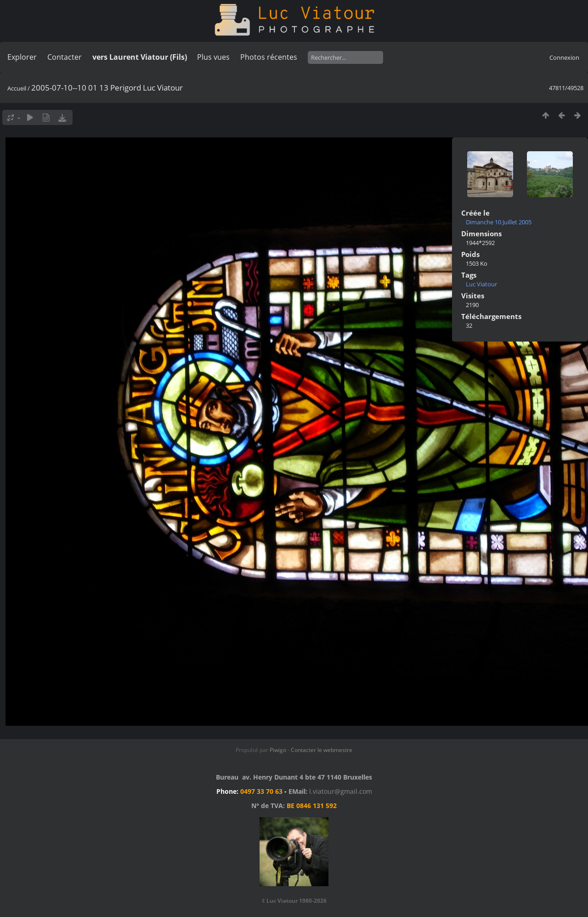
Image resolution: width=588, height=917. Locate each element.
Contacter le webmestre (322, 750)
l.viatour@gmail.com (341, 791)
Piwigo (278, 750)
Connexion (564, 57)
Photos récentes (269, 57)
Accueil (17, 88)
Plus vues (213, 57)
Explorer (22, 57)
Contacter (65, 57)
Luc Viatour (481, 284)
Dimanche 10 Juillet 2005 (499, 222)
